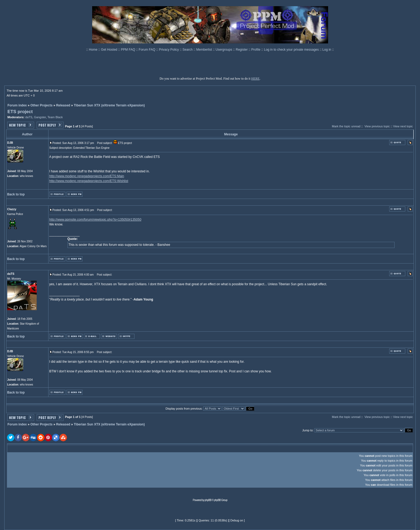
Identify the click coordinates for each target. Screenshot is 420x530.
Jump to (307, 430)
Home (94, 50)
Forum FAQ (147, 50)
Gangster (40, 117)
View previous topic (377, 126)
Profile (256, 50)
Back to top (16, 194)
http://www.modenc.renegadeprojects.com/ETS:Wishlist (89, 181)
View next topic (403, 126)
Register (242, 50)
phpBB (208, 500)
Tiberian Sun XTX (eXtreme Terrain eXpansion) (109, 105)
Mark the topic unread (346, 126)
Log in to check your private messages (292, 50)
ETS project (20, 112)
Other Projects (41, 105)
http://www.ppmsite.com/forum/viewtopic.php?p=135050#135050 (95, 220)
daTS (29, 117)
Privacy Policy (169, 50)
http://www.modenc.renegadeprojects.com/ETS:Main (87, 176)
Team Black (55, 117)
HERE (255, 79)
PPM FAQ (128, 50)
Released (63, 105)
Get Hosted (110, 50)
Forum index (17, 105)
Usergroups (224, 50)
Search (188, 50)
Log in (327, 50)
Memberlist (205, 50)
